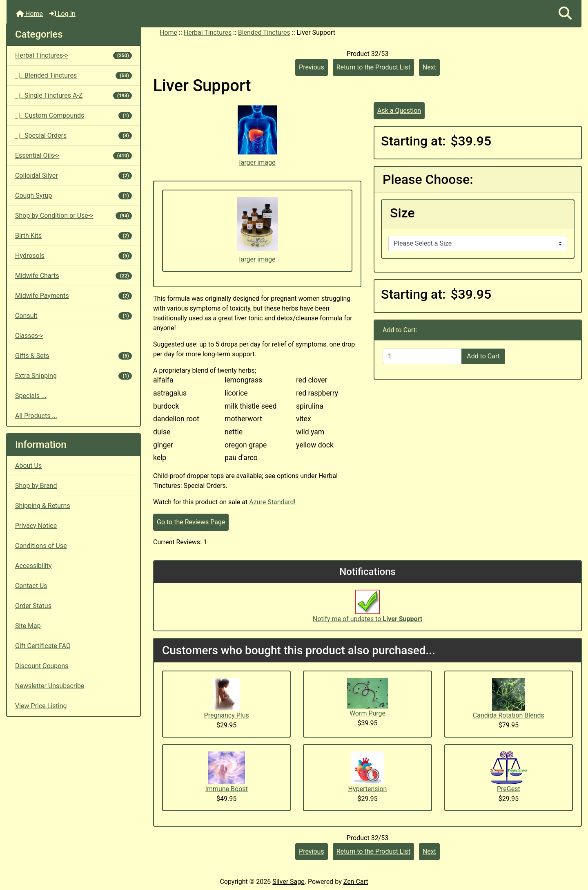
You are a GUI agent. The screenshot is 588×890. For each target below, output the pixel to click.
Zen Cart (356, 882)
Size (402, 213)
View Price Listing (41, 706)
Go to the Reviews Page (191, 522)
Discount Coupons (42, 666)
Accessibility (33, 566)
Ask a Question (399, 111)
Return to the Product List (373, 67)
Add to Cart (483, 356)
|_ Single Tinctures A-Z (73, 95)
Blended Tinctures (264, 32)
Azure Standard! (272, 502)
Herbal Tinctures (208, 32)
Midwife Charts (73, 276)
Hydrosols (73, 256)
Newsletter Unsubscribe (50, 686)
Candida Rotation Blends (509, 715)
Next (429, 67)
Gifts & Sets (73, 356)
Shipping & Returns (43, 506)
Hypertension (368, 789)
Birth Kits (73, 236)
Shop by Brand (36, 486)
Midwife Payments (73, 296)
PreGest (509, 789)
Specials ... (31, 396)
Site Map (28, 626)
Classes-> (29, 336)
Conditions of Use (41, 546)
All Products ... (36, 416)
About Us (28, 466)
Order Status (33, 606)
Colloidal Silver (73, 176)
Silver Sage (288, 882)
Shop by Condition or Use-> (73, 216)
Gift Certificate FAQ (43, 646)
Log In (62, 14)
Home (30, 14)
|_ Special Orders (73, 135)
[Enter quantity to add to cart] (422, 356)
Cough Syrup (73, 196)
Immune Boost (227, 789)
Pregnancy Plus (227, 715)
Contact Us (31, 586)
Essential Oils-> (73, 155)
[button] (565, 14)
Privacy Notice (36, 526)
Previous (312, 67)
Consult (73, 316)
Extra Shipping (73, 376)
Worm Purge (367, 713)
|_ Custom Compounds (73, 115)
